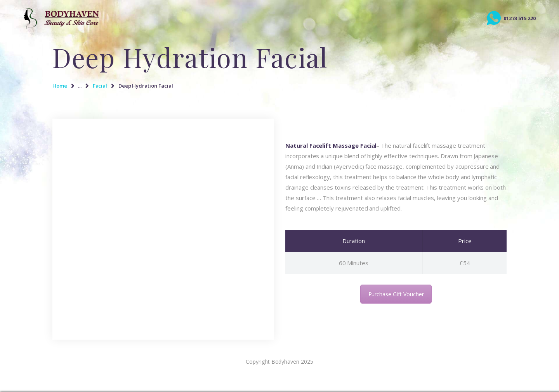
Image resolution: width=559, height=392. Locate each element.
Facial (100, 86)
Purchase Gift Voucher (396, 294)
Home (60, 86)
